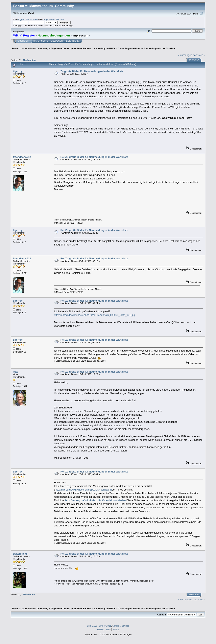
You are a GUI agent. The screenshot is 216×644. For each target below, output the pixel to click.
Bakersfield (20, 554)
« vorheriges (185, 55)
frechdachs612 (22, 157)
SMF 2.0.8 (92, 626)
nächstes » (199, 55)
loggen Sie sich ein (28, 19)
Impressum (80, 35)
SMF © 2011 (105, 626)
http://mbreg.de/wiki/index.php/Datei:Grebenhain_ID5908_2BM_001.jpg (94, 315)
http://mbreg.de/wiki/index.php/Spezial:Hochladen (96, 500)
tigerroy (18, 71)
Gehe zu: (162, 615)
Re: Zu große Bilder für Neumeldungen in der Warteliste (94, 157)
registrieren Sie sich (54, 19)
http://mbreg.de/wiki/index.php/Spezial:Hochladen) (83, 490)
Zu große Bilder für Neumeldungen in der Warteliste (92, 71)
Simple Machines (121, 626)
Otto (16, 372)
